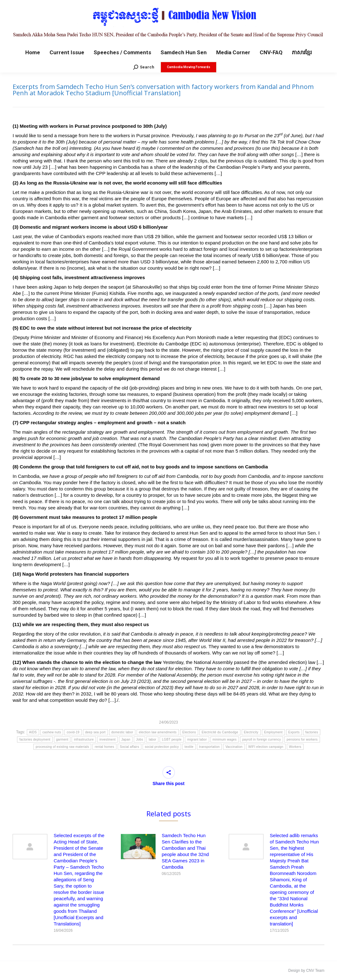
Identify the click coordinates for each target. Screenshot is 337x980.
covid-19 (73, 732)
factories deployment (35, 739)
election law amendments (158, 732)
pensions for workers (302, 739)
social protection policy (162, 747)
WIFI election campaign (266, 747)
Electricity (251, 732)
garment (62, 739)
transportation (209, 747)
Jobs (139, 739)
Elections (189, 732)
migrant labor (197, 739)
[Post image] (30, 847)
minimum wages (225, 739)
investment (107, 739)
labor (152, 739)
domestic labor (122, 732)
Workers (295, 747)
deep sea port (95, 732)
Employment (273, 732)
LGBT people (172, 739)
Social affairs (130, 747)
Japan (126, 739)
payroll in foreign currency (262, 739)
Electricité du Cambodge (220, 732)
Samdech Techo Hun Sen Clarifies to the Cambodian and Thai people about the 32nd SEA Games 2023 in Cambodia (185, 851)
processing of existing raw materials (62, 747)
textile (189, 747)
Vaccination (234, 747)
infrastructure (84, 739)
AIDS (33, 732)
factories (312, 732)
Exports (294, 732)
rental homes (104, 747)
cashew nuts (52, 732)
